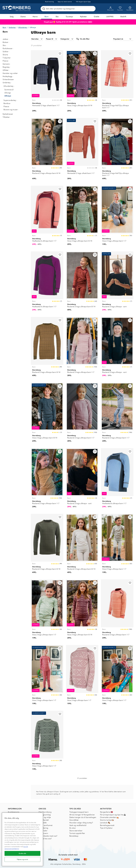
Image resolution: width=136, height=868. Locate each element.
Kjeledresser (8, 114)
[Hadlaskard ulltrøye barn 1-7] (47, 217)
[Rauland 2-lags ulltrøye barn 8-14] (47, 150)
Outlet (97, 17)
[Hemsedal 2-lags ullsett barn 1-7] (47, 82)
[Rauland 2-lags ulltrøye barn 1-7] (82, 348)
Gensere (7, 64)
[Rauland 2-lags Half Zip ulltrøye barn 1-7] (117, 82)
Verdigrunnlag (45, 815)
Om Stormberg (45, 812)
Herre (35, 17)
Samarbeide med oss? (48, 836)
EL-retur (73, 828)
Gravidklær (74, 820)
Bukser (6, 42)
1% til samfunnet (45, 825)
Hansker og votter (10, 73)
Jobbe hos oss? (45, 839)
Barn (47, 17)
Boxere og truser (11, 110)
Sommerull (9, 90)
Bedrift (123, 17)
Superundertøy (11, 100)
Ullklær (7, 70)
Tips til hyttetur (106, 828)
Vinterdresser (8, 79)
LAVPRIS (110, 17)
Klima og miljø (45, 817)
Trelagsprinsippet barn (79, 812)
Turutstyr (69, 17)
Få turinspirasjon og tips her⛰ (113, 815)
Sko (57, 17)
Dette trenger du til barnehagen (83, 817)
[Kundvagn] (130, 9)
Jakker (6, 39)
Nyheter (83, 17)
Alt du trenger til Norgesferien (82, 815)
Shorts (5, 55)
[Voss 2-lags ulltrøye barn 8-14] (82, 82)
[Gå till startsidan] (17, 9)
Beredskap (74, 836)
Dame (23, 17)
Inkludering (43, 828)
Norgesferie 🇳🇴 (106, 812)
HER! (90, 22)
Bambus (7, 103)
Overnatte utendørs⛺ (109, 817)
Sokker (6, 52)
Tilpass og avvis (22, 859)
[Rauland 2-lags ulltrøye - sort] (117, 282)
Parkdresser (8, 48)
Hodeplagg (8, 76)
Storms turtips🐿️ (107, 820)
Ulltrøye (8, 96)
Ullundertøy (23, 28)
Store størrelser (76, 831)
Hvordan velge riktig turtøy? (81, 823)
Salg (12, 17)
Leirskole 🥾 (105, 823)
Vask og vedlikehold (78, 825)
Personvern (43, 833)
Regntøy (7, 67)
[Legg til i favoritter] (60, 54)
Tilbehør (7, 117)
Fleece (6, 61)
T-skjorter (7, 58)
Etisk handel (44, 820)
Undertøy (12, 28)
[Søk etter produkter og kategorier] (68, 9)
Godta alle (22, 853)
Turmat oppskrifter (77, 833)
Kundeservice (14, 812)
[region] (22, 839)
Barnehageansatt (107, 825)
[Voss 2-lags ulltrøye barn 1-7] (117, 217)
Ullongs (8, 93)
